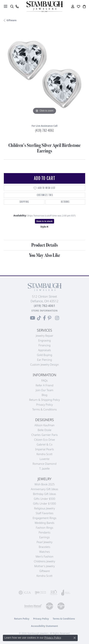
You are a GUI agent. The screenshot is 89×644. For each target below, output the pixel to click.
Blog (44, 395)
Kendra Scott (44, 454)
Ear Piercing (44, 360)
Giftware (12, 20)
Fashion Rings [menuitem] (44, 528)
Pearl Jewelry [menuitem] (44, 542)
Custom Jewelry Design (45, 365)
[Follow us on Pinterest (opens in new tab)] (49, 318)
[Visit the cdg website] (49, 606)
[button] (12, 7)
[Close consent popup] (75, 638)
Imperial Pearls (44, 449)
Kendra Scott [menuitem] (44, 576)
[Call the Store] (44, 306)
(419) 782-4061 (44, 131)
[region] (44, 75)
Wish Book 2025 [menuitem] (44, 484)
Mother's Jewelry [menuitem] (44, 566)
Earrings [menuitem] (44, 537)
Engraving (44, 340)
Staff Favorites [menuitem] (44, 513)
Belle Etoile (44, 430)
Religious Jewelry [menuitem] (44, 508)
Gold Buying (44, 355)
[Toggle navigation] (6, 6)
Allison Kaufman (45, 425)
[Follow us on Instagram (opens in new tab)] (57, 318)
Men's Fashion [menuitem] (44, 556)
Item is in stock (44, 221)
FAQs (44, 381)
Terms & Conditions (44, 409)
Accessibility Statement (44, 626)
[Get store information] (45, 311)
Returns (65, 202)
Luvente (44, 459)
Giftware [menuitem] (45, 571)
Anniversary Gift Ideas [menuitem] (45, 489)
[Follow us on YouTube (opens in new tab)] (33, 318)
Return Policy (22, 619)
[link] (17, 7)
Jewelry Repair (44, 336)
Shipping (24, 202)
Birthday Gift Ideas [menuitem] (45, 494)
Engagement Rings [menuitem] (44, 518)
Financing (45, 345)
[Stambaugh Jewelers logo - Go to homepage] (44, 7)
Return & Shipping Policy (45, 400)
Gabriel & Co (44, 444)
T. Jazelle (45, 469)
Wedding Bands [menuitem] (45, 523)
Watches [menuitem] (44, 552)
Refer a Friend (44, 385)
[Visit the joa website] (66, 593)
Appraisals (45, 350)
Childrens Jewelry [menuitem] (45, 561)
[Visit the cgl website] (61, 606)
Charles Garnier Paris (44, 435)
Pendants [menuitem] (44, 532)
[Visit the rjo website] (54, 593)
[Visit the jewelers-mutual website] (33, 606)
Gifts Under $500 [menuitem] (44, 499)
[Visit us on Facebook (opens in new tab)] (44, 318)
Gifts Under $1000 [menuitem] (44, 504)
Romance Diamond (45, 464)
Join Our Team (44, 390)
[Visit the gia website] (25, 593)
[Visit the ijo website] (40, 593)
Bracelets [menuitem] (44, 547)
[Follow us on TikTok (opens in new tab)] (39, 318)
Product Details (45, 245)
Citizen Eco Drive (44, 440)
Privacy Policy (45, 405)
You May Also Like (44, 255)
